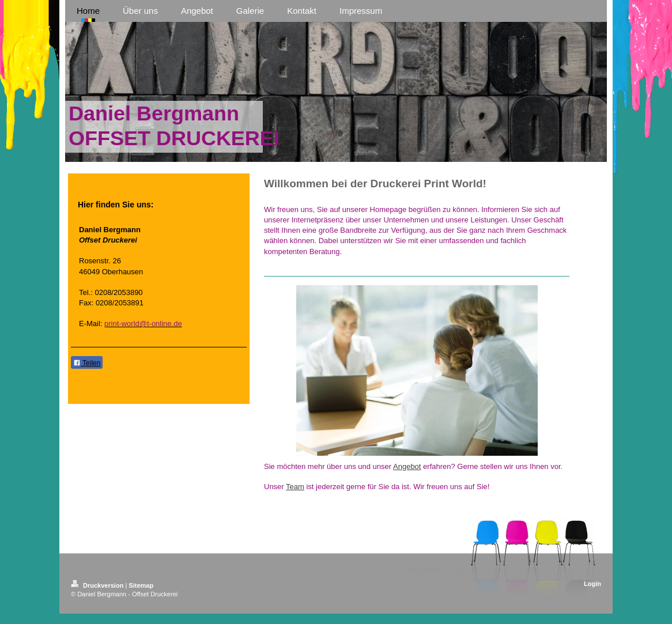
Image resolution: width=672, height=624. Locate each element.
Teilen (87, 363)
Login (592, 584)
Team (295, 487)
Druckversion (98, 585)
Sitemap (141, 585)
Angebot (407, 466)
